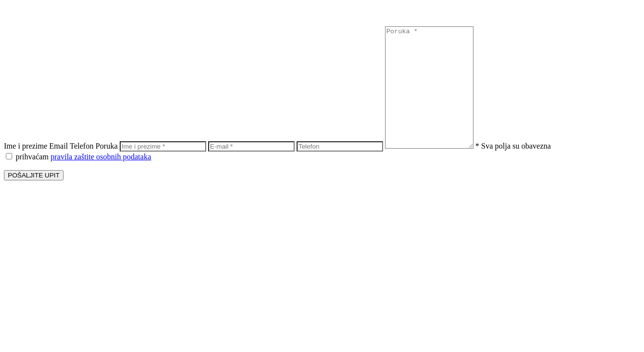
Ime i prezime (26, 146)
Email (59, 146)
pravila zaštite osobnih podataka (101, 157)
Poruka (106, 146)
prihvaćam (78, 157)
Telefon (82, 146)
